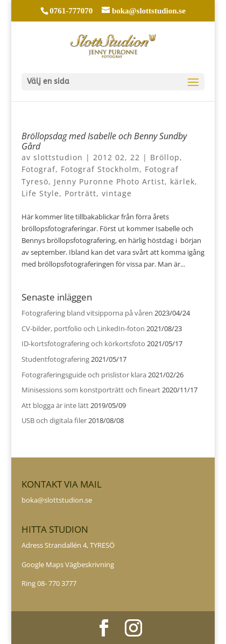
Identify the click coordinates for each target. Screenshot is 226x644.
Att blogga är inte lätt (55, 405)
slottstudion (58, 157)
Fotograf (38, 169)
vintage (117, 193)
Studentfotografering (55, 359)
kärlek (182, 181)
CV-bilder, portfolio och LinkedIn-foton (83, 328)
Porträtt (80, 193)
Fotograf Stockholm (100, 169)
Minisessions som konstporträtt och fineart (91, 390)
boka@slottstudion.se (58, 500)
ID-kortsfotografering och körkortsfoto (83, 344)
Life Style (40, 193)
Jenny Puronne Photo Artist (109, 181)
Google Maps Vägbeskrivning (68, 564)
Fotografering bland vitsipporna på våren (87, 313)
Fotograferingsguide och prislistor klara (84, 375)
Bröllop (165, 157)
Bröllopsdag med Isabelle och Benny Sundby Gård (104, 141)
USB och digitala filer (54, 420)
